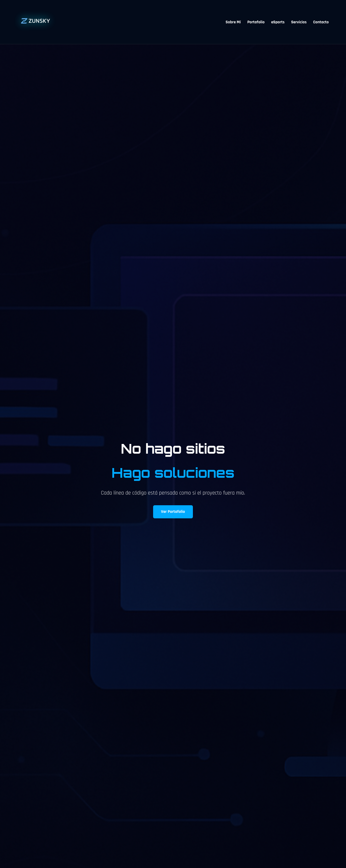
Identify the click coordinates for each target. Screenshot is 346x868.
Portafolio (256, 22)
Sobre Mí (233, 22)
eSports (278, 22)
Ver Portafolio (173, 512)
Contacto (321, 22)
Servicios (299, 22)
